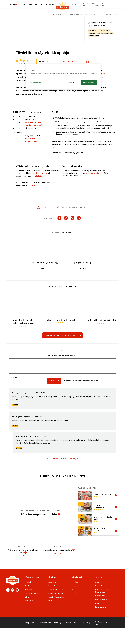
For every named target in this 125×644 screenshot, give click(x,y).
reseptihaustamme (39, 173)
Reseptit (13, 5)
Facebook (8, 590)
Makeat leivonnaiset (74, 15)
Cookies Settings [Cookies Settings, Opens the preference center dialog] (35, 82)
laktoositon (94, 36)
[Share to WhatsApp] (72, 218)
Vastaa (15, 405)
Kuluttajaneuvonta (48, 5)
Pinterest (75, 594)
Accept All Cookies (89, 82)
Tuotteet (22, 5)
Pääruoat (52, 586)
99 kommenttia (67, 61)
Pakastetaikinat (101, 607)
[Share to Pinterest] (66, 218)
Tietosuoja (58, 623)
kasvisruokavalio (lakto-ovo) (101, 33)
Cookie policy (85, 623)
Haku (103, 5)
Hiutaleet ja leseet (102, 586)
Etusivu (53, 15)
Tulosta (46, 208)
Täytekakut (89, 15)
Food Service (96, 4)
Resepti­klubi (86, 4)
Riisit (97, 604)
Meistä (74, 5)
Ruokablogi (33, 5)
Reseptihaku (53, 582)
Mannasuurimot (101, 596)
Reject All (71, 82)
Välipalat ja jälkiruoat (56, 590)
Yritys (27, 597)
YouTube (17, 590)
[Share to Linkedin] (79, 218)
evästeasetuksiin (92, 173)
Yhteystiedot (30, 623)
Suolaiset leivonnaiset (56, 597)
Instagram (13, 590)
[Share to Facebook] (59, 218)
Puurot (51, 601)
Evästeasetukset (71, 623)
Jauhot (98, 582)
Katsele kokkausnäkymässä (88, 64)
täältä (32, 185)
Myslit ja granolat (101, 600)
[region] (63, 77)
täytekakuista (38, 176)
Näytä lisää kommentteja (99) (62, 459)
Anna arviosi (46, 62)
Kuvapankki (29, 601)
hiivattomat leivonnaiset (99, 30)
